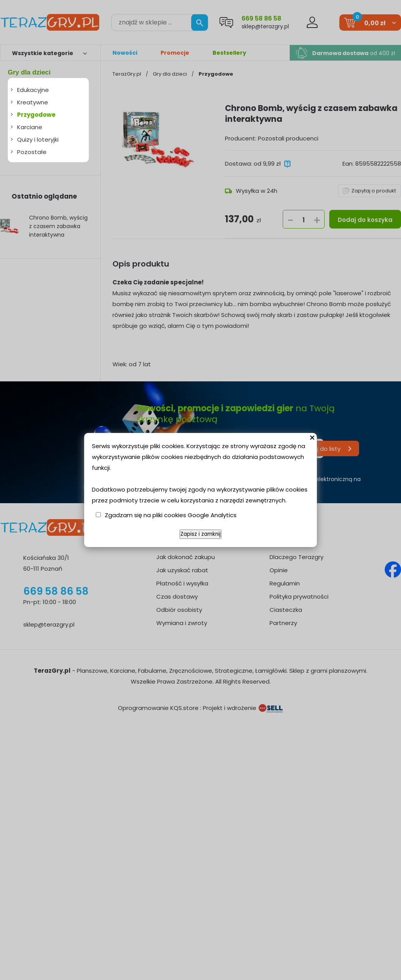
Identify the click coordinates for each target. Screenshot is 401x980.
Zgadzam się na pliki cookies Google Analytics (171, 515)
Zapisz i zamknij (200, 534)
